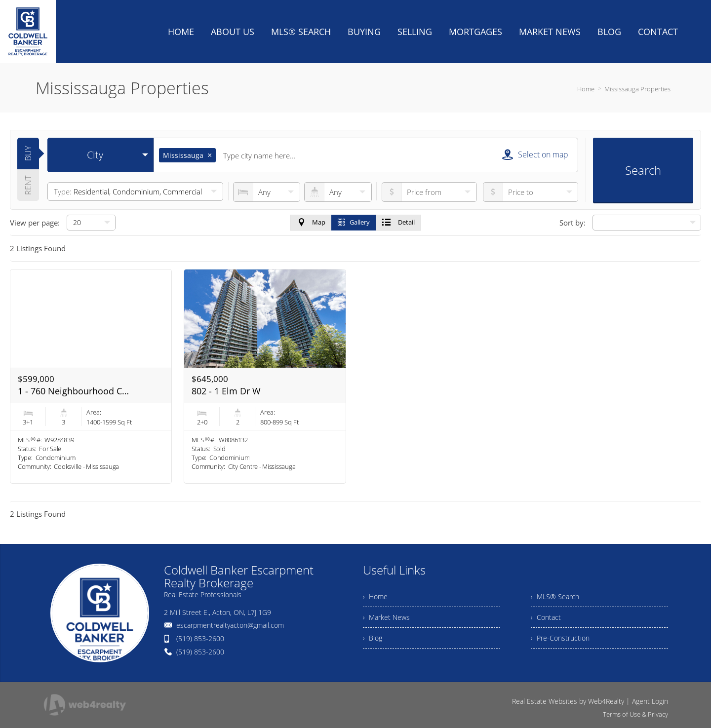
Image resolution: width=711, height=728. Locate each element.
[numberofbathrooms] (338, 192)
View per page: (35, 223)
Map (311, 222)
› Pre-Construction (560, 638)
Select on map (535, 154)
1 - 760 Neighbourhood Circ (73, 391)
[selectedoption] (100, 155)
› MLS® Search (555, 596)
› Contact (546, 617)
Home (586, 89)
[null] (91, 223)
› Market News (386, 617)
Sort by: (573, 223)
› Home (375, 596)
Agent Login (650, 701)
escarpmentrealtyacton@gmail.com (230, 625)
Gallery (354, 222)
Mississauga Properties (637, 89)
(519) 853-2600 (200, 638)
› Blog (373, 638)
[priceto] (429, 192)
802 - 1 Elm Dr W (226, 391)
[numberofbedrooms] (267, 192)
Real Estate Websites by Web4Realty (568, 701)
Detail (398, 222)
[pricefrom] (531, 192)
